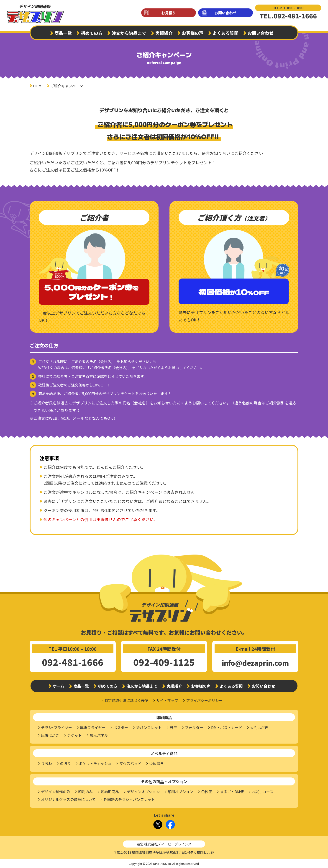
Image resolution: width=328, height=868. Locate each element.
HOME (38, 86)
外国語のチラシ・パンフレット (129, 799)
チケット (74, 735)
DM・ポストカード (227, 727)
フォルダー (194, 727)
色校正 (207, 792)
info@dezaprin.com (255, 663)
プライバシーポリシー (204, 700)
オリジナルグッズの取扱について (68, 799)
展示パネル (99, 735)
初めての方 (92, 33)
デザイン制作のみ (56, 792)
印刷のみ (85, 792)
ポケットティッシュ (95, 763)
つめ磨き (156, 763)
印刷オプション (180, 792)
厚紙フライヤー (93, 727)
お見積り (169, 13)
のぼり (65, 763)
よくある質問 (225, 33)
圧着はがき (50, 735)
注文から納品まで (129, 33)
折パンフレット (149, 727)
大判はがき (259, 727)
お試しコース (263, 792)
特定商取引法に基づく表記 (126, 700)
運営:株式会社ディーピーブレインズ (164, 844)
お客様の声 (193, 33)
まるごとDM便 (232, 792)
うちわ (46, 763)
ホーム (59, 686)
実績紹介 (164, 33)
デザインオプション (143, 792)
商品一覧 (63, 33)
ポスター (121, 727)
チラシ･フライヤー (56, 727)
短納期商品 (110, 792)
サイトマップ (167, 700)
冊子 (173, 727)
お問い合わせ (225, 13)
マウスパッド (130, 763)
